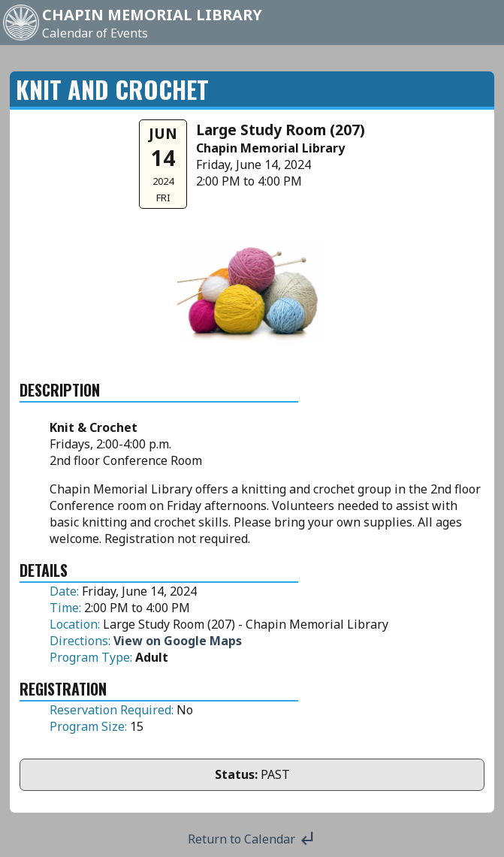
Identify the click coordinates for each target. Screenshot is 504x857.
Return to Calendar (252, 839)
